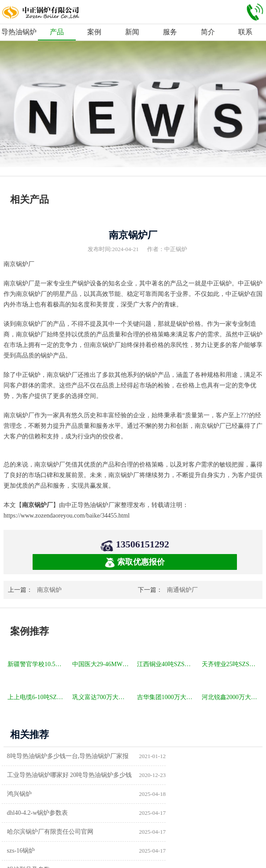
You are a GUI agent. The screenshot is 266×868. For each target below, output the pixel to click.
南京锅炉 (49, 590)
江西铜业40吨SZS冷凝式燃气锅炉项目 (166, 664)
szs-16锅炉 (156, 794)
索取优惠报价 (135, 563)
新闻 (132, 32)
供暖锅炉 (155, 813)
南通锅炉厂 (182, 590)
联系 (245, 32)
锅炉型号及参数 (31, 813)
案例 (94, 32)
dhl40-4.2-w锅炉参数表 (173, 775)
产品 (57, 32)
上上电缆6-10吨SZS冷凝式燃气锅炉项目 (37, 697)
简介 (208, 32)
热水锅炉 (155, 832)
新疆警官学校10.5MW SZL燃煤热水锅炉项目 (37, 664)
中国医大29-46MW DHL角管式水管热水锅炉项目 (101, 664)
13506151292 (142, 544)
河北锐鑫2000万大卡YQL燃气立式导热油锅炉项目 (231, 697)
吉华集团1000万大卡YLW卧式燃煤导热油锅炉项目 (166, 697)
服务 (170, 32)
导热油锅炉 (19, 32)
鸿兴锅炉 (22, 775)
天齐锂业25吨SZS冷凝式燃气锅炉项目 (231, 664)
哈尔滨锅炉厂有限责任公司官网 (52, 794)
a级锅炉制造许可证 (35, 832)
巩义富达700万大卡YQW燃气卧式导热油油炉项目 (101, 697)
